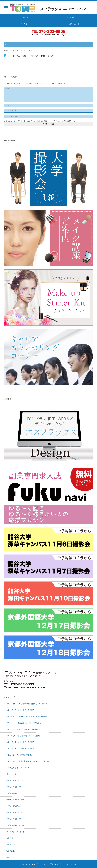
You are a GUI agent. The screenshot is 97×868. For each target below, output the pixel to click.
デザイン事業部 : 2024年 (15, 825)
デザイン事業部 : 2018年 (15, 787)
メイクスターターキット (15, 832)
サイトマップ (11, 774)
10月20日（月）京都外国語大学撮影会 (20, 710)
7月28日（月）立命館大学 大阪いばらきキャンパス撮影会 (28, 761)
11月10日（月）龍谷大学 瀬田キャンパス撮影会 (24, 723)
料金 (8, 857)
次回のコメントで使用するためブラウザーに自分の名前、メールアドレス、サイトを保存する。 (41, 121)
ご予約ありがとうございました (18, 768)
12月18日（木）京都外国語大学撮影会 (20, 748)
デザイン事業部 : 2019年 (15, 793)
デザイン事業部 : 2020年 (15, 800)
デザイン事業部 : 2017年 (15, 780)
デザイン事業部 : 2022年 (15, 812)
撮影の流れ (11, 851)
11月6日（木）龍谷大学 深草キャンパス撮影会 (23, 729)
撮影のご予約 (11, 844)
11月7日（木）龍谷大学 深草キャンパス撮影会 (23, 736)
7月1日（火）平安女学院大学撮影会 (20, 755)
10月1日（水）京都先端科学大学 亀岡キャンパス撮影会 (27, 704)
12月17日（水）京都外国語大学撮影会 (20, 742)
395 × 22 (27, 50)
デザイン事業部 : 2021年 (15, 806)
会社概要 (10, 838)
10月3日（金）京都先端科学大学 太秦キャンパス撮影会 (27, 716)
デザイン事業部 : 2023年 (15, 819)
